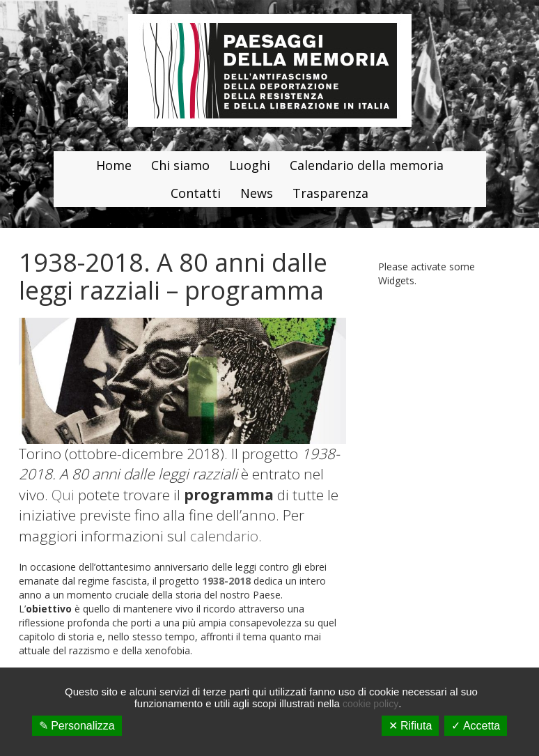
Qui (63, 495)
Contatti (196, 193)
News (257, 193)
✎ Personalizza (77, 726)
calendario (224, 536)
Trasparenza (330, 193)
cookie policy (370, 704)
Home (114, 165)
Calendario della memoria (367, 165)
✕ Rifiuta (411, 726)
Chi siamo (180, 165)
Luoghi (250, 165)
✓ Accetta (476, 726)
